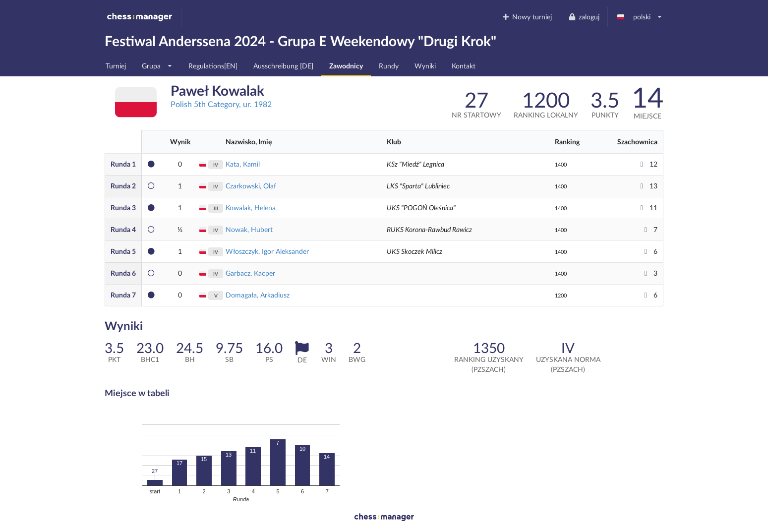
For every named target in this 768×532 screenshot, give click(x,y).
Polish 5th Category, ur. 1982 (221, 104)
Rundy (389, 66)
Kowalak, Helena (251, 207)
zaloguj (584, 17)
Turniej (116, 66)
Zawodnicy (346, 66)
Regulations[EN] (213, 66)
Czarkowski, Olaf (251, 186)
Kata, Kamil (243, 164)
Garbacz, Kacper (250, 273)
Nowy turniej (527, 17)
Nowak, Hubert (249, 229)
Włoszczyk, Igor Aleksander (267, 251)
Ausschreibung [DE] (283, 66)
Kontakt (464, 66)
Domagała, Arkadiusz (258, 295)
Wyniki (425, 66)
